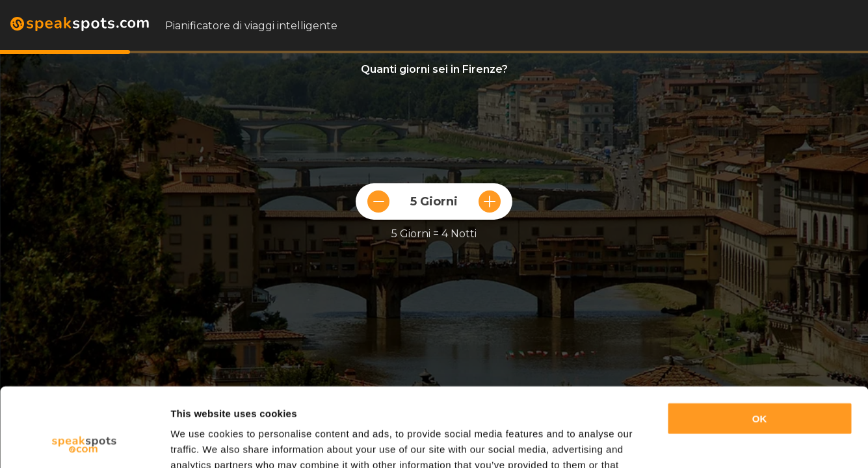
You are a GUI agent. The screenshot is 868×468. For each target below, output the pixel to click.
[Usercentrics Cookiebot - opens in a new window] (84, 443)
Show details (201, 442)
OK (760, 345)
